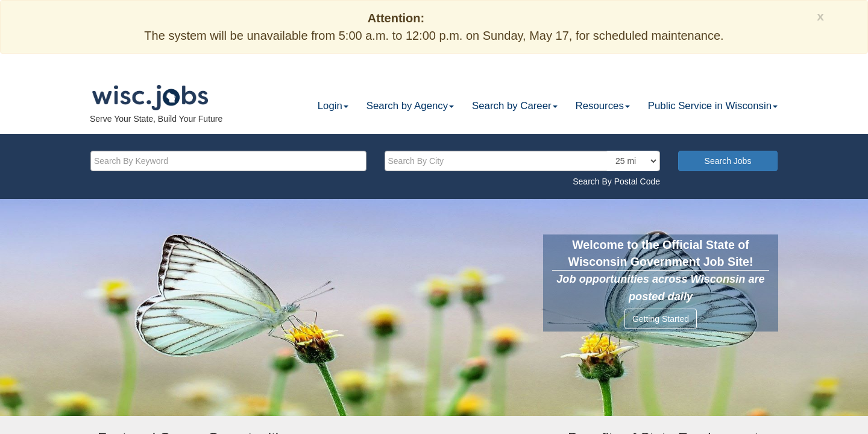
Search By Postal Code (616, 181)
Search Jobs (728, 161)
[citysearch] (523, 161)
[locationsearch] (632, 161)
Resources (603, 106)
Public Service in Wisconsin (713, 106)
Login (333, 106)
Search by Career (515, 106)
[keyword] (228, 161)
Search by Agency (410, 106)
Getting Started (661, 319)
